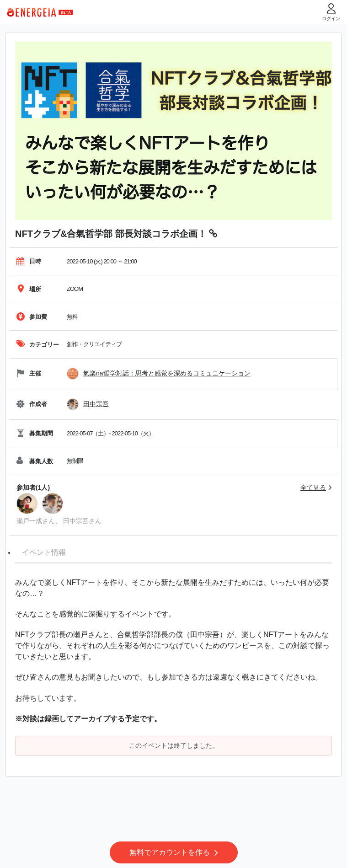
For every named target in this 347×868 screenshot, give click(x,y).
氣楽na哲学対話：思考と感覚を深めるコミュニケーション (167, 373)
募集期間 (35, 433)
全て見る (313, 488)
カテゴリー (38, 345)
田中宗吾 (96, 404)
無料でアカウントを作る (174, 852)
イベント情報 (44, 552)
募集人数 (35, 461)
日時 (29, 261)
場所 (29, 289)
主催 (29, 373)
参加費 (32, 317)
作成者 (32, 404)
